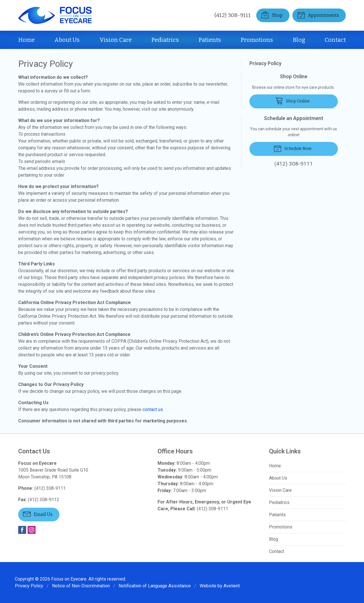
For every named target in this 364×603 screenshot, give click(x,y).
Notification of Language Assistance (155, 586)
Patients (210, 40)
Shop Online (292, 100)
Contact (335, 40)
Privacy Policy (265, 63)
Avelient (232, 586)
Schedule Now (292, 148)
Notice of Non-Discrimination (81, 586)
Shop (272, 15)
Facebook (22, 530)
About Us (67, 40)
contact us (153, 409)
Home (26, 40)
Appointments (318, 15)
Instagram (32, 530)
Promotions (257, 40)
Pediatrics (165, 40)
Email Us (38, 514)
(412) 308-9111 (233, 15)
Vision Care (116, 40)
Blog (299, 40)
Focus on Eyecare (69, 579)
